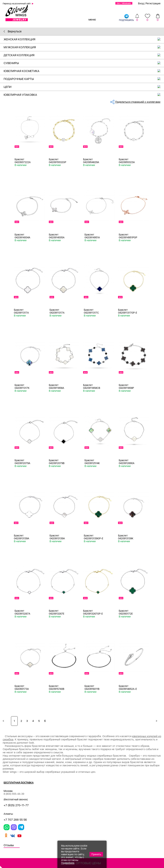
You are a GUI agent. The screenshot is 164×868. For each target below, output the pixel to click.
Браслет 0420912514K (92, 462)
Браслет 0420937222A (23, 161)
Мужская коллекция (84, 47)
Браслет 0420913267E (57, 612)
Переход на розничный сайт (17, 4)
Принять (96, 854)
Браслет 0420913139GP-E (94, 537)
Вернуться (13, 31)
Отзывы (9, 845)
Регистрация (153, 3)
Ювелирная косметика (84, 71)
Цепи (84, 87)
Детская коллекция (84, 55)
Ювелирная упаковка (84, 95)
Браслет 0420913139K (126, 537)
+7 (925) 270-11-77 (16, 805)
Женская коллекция (84, 39)
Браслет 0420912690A (127, 462)
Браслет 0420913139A (22, 537)
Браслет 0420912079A (22, 462)
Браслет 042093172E (126, 612)
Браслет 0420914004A (22, 236)
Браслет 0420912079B (57, 462)
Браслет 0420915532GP (57, 161)
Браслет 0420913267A (22, 612)
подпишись (126, 18)
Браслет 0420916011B (92, 687)
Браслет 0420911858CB (92, 386)
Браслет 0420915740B (57, 687)
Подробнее (68, 863)
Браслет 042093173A (22, 687)
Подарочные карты (84, 79)
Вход (141, 3)
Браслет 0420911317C (91, 311)
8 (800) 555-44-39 (14, 794)
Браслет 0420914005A (57, 236)
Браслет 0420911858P (126, 386)
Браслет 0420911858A (56, 386)
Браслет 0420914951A (92, 236)
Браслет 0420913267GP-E (93, 612)
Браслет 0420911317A (21, 311)
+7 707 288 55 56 (15, 820)
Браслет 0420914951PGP (128, 236)
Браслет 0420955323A (127, 161)
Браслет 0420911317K (22, 386)
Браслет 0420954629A (91, 161)
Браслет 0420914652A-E (128, 687)
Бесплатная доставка (19, 783)
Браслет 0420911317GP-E (128, 311)
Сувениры (84, 63)
